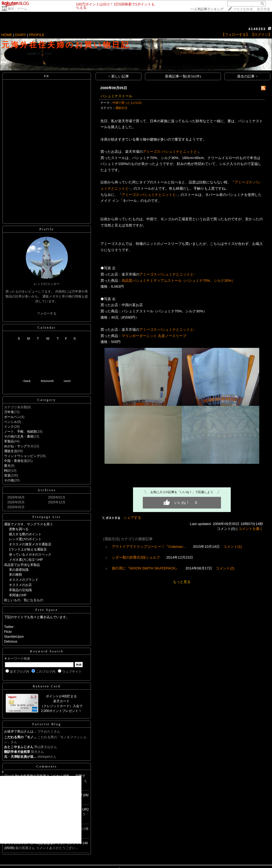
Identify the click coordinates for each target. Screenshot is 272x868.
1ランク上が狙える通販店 (28, 549)
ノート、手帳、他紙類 (20, 432)
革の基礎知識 (19, 570)
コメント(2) (225, 568)
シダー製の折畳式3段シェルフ (136, 557)
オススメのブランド (24, 580)
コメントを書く (251, 529)
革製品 (9, 441)
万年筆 (9, 412)
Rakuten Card (47, 686)
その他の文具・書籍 (19, 436)
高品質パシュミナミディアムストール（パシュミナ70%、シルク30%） (178, 281)
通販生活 (11, 451)
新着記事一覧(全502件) (183, 76)
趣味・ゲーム (17, 9)
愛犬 (7, 466)
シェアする (132, 518)
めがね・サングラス (19, 446)
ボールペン (12, 417)
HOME (7, 35)
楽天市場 (263, 9)
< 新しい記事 (119, 76)
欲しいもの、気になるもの (24, 600)
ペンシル (11, 422)
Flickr (8, 632)
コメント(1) (233, 547)
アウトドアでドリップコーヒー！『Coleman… (149, 547)
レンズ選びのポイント (25, 539)
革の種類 (15, 575)
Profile (47, 229)
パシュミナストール (116, 96)
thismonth (47, 381)
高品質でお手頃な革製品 (22, 565)
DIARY (21, 35)
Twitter (9, 627)
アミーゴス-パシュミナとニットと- (170, 152)
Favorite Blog (47, 724)
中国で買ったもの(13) (127, 103)
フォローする (47, 313)
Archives (47, 490)
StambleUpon (14, 637)
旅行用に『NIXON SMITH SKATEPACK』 (145, 568)
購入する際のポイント (25, 534)
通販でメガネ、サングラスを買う (29, 524)
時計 (7, 471)
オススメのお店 (20, 585)
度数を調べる (19, 529)
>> (207, 9)
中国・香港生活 (15, 461)
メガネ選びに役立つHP (26, 560)
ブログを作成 (243, 9)
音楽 (7, 475)
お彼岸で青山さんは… (20, 731)
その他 (9, 480)
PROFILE (37, 35)
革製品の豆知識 (20, 590)
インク (9, 427)
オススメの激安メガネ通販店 (30, 544)
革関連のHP (18, 595)
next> (67, 381)
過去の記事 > (247, 76)
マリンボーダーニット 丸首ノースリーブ (154, 336)
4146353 (257, 29)
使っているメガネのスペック (30, 555)
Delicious (11, 642)
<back (27, 381)
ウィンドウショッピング (22, 456)
